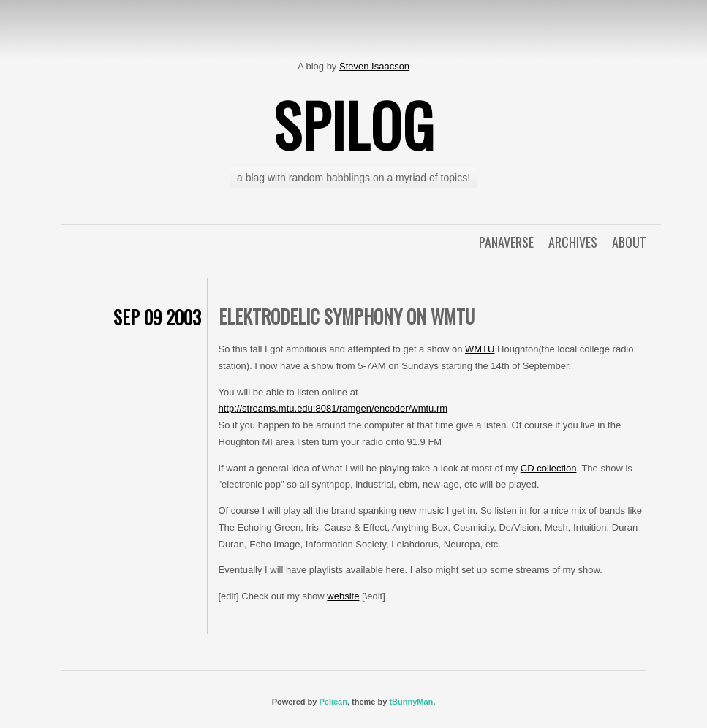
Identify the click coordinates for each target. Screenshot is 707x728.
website (343, 596)
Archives (573, 242)
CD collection (549, 468)
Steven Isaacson (374, 66)
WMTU (480, 349)
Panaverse (506, 242)
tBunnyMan (411, 702)
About (629, 242)
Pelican (333, 702)
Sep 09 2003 (157, 317)
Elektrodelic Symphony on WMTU (347, 316)
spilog (354, 124)
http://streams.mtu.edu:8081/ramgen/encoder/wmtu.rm (333, 408)
